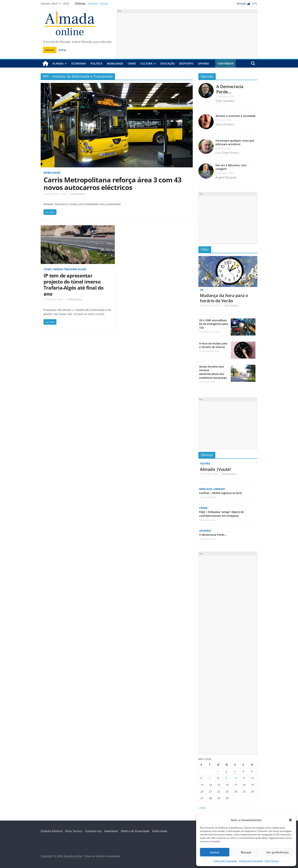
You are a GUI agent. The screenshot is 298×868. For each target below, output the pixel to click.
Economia (79, 63)
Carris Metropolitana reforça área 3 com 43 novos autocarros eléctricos (113, 183)
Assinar (50, 50)
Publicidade (160, 831)
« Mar (202, 808)
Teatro (205, 464)
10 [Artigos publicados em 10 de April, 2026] (236, 778)
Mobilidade (115, 63)
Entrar (63, 50)
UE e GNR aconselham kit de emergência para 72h (214, 324)
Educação (168, 63)
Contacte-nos (93, 831)
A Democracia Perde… (230, 89)
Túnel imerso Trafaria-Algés (65, 269)
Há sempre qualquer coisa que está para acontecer (235, 142)
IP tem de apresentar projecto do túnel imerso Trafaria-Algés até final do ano (74, 285)
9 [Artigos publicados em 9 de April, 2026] (226, 778)
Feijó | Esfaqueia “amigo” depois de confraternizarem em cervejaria (222, 514)
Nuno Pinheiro (225, 124)
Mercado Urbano (212, 489)
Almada (58, 63)
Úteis (205, 249)
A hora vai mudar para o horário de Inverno (213, 345)
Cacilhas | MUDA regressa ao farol (221, 493)
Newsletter (111, 831)
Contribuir (225, 63)
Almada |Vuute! (98, 4)
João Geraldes (225, 101)
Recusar (246, 852)
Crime (132, 63)
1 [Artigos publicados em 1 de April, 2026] (218, 771)
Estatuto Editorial (52, 831)
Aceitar (215, 852)
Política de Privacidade (225, 861)
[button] (290, 820)
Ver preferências (278, 852)
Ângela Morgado (226, 177)
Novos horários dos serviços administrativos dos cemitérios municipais (213, 372)
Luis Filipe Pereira (227, 153)
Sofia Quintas (78, 194)
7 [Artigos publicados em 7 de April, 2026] (210, 778)
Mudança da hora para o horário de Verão (224, 298)
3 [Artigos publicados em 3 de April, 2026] (235, 771)
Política (96, 63)
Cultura (146, 63)
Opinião (203, 63)
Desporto (186, 63)
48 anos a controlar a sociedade (236, 116)
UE (202, 290)
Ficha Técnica (272, 861)
